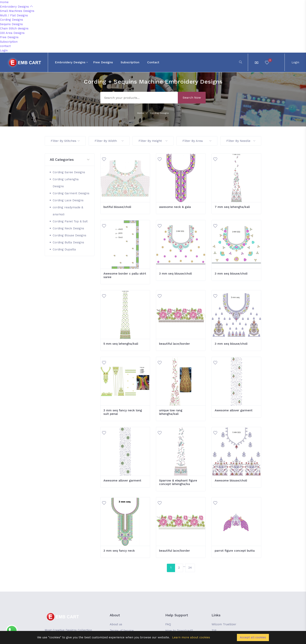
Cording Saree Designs (69, 172)
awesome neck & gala (175, 207)
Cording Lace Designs (68, 200)
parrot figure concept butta (235, 551)
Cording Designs (12, 20)
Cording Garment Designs (71, 193)
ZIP (214, 631)
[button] (70, 160)
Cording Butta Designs (68, 242)
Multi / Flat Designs (14, 15)
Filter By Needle (241, 141)
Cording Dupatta (64, 249)
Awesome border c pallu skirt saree (125, 275)
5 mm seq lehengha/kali (121, 344)
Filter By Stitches (65, 141)
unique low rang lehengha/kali (171, 412)
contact (5, 46)
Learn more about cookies (191, 637)
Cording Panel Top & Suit (70, 221)
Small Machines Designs (17, 11)
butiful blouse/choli (117, 207)
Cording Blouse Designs (69, 235)
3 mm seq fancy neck (119, 551)
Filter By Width (109, 141)
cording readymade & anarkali (68, 211)
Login (4, 50)
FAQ (168, 624)
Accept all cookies (253, 637)
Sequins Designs (11, 24)
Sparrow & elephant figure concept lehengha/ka (178, 482)
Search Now (192, 98)
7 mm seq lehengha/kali (232, 207)
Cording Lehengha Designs (66, 183)
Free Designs (9, 37)
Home (4, 2)
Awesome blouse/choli (231, 481)
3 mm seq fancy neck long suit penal (123, 412)
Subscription (9, 42)
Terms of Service (122, 631)
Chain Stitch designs (14, 28)
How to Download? (179, 631)
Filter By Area (197, 141)
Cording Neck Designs (68, 228)
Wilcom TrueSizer (224, 624)
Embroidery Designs (16, 7)
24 (190, 568)
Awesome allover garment (234, 410)
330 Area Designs (12, 33)
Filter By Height (153, 141)
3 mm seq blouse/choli (175, 274)
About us (116, 624)
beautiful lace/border (174, 344)
